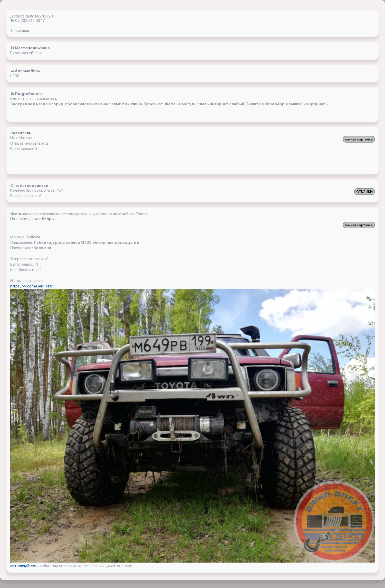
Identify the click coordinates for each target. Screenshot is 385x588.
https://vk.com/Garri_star (31, 286)
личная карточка (359, 139)
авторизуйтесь (24, 566)
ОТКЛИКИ (364, 192)
